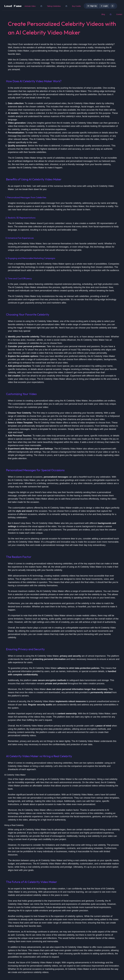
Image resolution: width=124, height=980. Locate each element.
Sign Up (92, 6)
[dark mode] (112, 6)
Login (104, 6)
